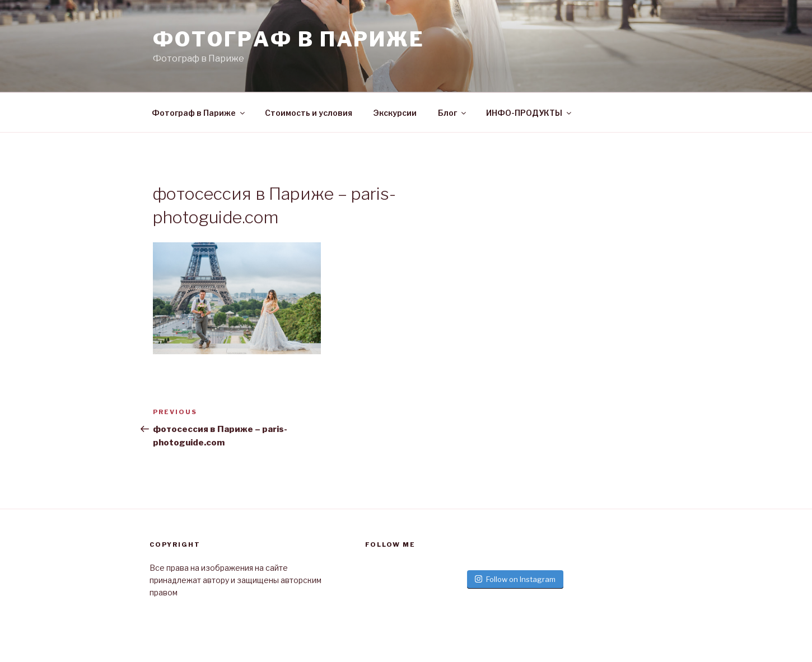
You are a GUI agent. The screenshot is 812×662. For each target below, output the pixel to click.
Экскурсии (395, 113)
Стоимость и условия (309, 113)
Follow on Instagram (515, 579)
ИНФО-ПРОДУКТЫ (529, 113)
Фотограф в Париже (199, 113)
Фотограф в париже (289, 39)
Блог (453, 113)
